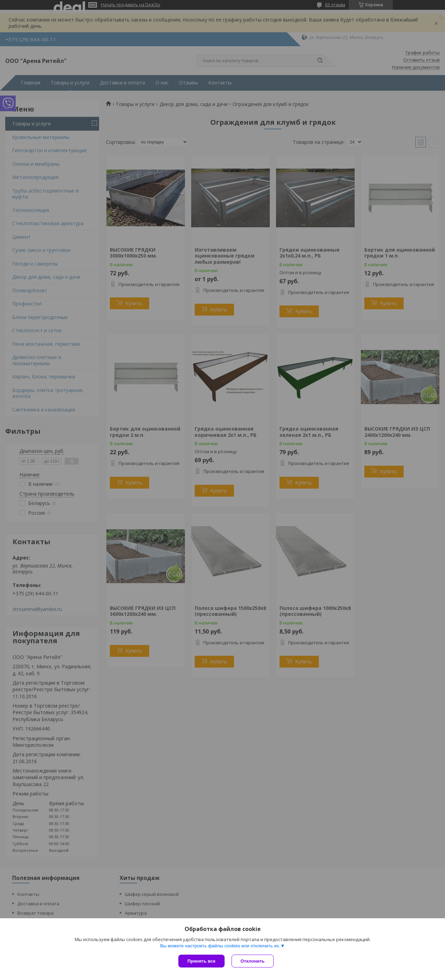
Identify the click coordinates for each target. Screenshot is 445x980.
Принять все (201, 961)
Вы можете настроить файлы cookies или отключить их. (220, 946)
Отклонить (253, 961)
